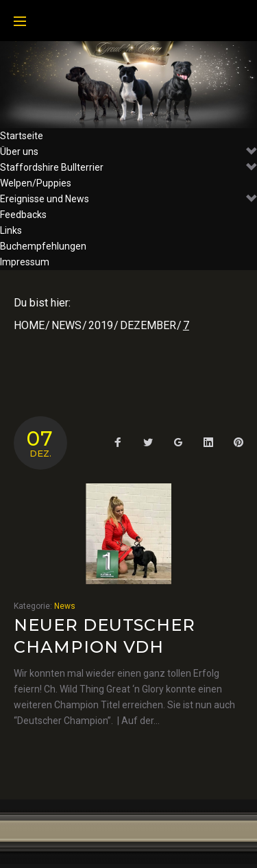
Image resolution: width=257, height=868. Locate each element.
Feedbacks (23, 215)
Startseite (22, 136)
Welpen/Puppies (36, 183)
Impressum (25, 262)
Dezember (148, 325)
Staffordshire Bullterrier (128, 168)
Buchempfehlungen (43, 246)
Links (11, 230)
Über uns (128, 152)
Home (29, 325)
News (66, 325)
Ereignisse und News (128, 199)
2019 (101, 325)
